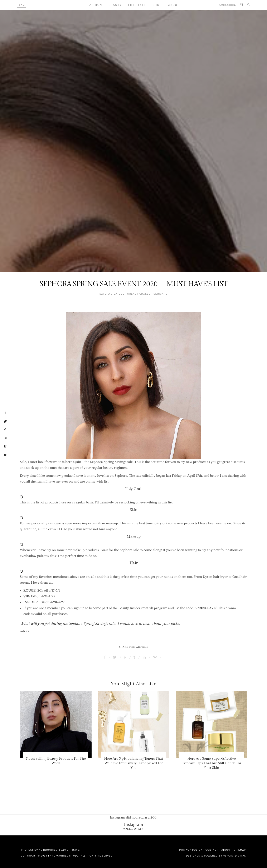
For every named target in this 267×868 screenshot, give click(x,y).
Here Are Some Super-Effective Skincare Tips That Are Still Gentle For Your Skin (211, 763)
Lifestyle (137, 5)
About (174, 5)
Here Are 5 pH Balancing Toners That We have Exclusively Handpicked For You (133, 763)
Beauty (115, 5)
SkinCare (161, 294)
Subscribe (228, 5)
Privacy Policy (191, 850)
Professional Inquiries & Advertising (51, 850)
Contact (212, 850)
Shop (157, 5)
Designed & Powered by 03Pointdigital (216, 856)
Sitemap (240, 850)
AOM (22, 5)
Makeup (147, 294)
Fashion (95, 5)
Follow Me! (133, 829)
